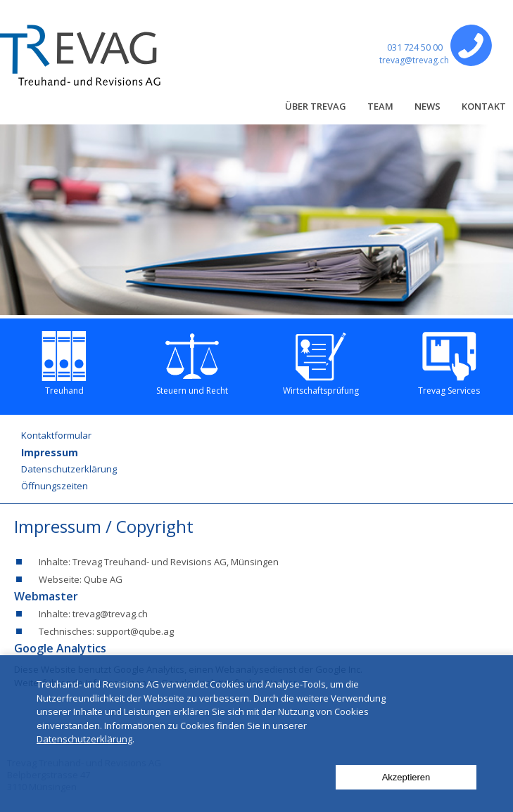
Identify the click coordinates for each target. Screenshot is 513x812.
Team (380, 106)
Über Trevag (316, 106)
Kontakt (484, 106)
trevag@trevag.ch (414, 60)
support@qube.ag (135, 631)
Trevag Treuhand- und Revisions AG (150, 562)
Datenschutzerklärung (69, 469)
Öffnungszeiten (55, 486)
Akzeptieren (406, 777)
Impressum (50, 452)
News (427, 106)
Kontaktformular (56, 435)
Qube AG (103, 579)
